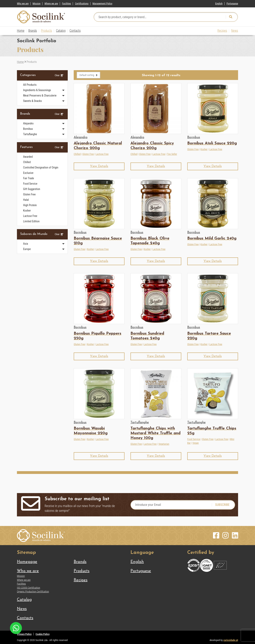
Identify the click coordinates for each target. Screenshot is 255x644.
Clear (59, 75)
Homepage (27, 562)
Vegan (196, 443)
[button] (99, 166)
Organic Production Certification (33, 591)
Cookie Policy (43, 634)
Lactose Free (102, 154)
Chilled (77, 154)
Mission (36, 3)
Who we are (23, 3)
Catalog (61, 31)
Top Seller (172, 154)
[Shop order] (88, 75)
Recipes (222, 31)
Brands (33, 31)
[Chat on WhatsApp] (16, 628)
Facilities (66, 3)
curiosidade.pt (231, 640)
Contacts (75, 31)
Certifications (82, 3)
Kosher (204, 149)
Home (21, 31)
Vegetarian (164, 444)
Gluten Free (88, 154)
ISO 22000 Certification (28, 588)
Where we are (51, 3)
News (235, 31)
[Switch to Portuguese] (232, 3)
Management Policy (102, 3)
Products (47, 31)
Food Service (194, 439)
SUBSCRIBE (222, 505)
